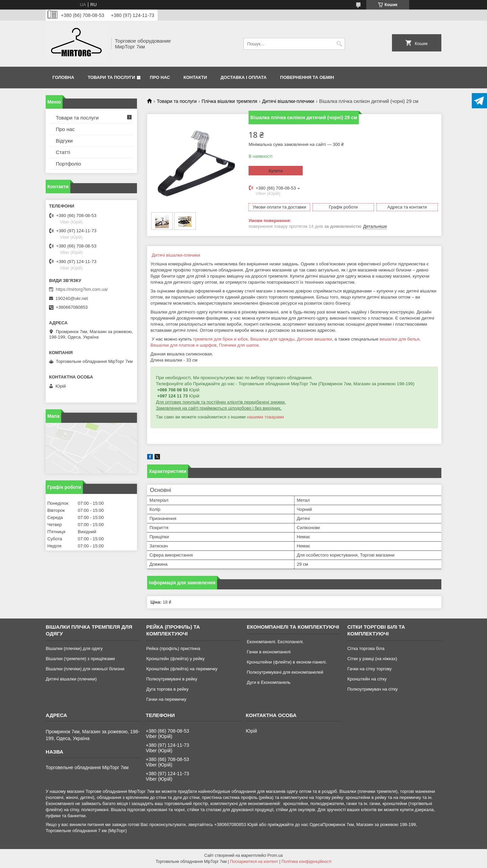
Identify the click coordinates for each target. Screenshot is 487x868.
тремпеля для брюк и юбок (221, 339)
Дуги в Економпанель (269, 682)
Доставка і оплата (243, 77)
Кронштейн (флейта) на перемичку (182, 669)
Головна (63, 77)
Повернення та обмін (307, 77)
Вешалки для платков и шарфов (183, 345)
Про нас (160, 77)
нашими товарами (265, 417)
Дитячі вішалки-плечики (288, 101)
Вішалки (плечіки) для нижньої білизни (85, 669)
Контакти (195, 77)
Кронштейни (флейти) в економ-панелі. (287, 662)
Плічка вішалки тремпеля (229, 101)
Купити (276, 171)
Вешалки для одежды (272, 339)
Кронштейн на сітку (367, 679)
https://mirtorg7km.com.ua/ (82, 289)
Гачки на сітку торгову (369, 669)
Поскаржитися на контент (254, 862)
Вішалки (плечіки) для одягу (74, 648)
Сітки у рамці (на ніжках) (372, 659)
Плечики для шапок (239, 345)
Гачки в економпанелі (269, 652)
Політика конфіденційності (306, 862)
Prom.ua (275, 855)
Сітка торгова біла (366, 648)
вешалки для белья (400, 339)
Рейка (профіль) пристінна (173, 648)
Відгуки (64, 141)
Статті (63, 152)
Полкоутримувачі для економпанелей (285, 672)
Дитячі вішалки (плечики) (71, 679)
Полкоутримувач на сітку (373, 689)
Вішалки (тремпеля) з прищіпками (80, 659)
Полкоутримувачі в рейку (172, 679)
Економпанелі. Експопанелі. (275, 642)
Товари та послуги (111, 77)
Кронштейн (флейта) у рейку (175, 659)
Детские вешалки (315, 339)
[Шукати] (339, 44)
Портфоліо (68, 164)
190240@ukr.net (72, 298)
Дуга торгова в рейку (167, 689)
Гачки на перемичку (166, 699)
